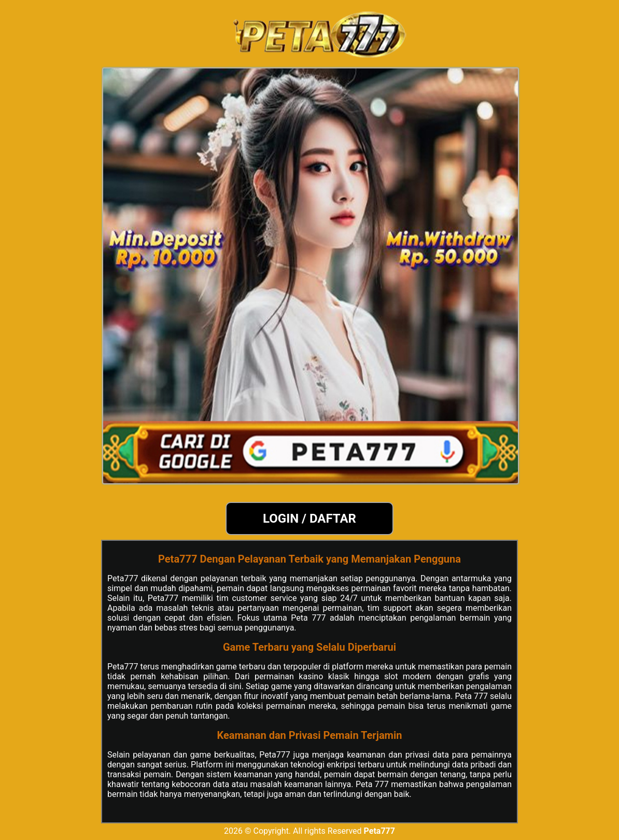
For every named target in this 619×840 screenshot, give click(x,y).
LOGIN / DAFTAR (309, 519)
